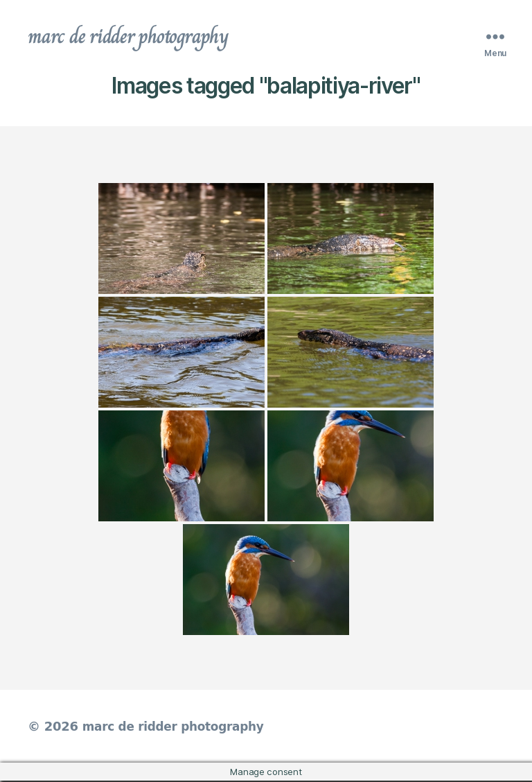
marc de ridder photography (136, 37)
